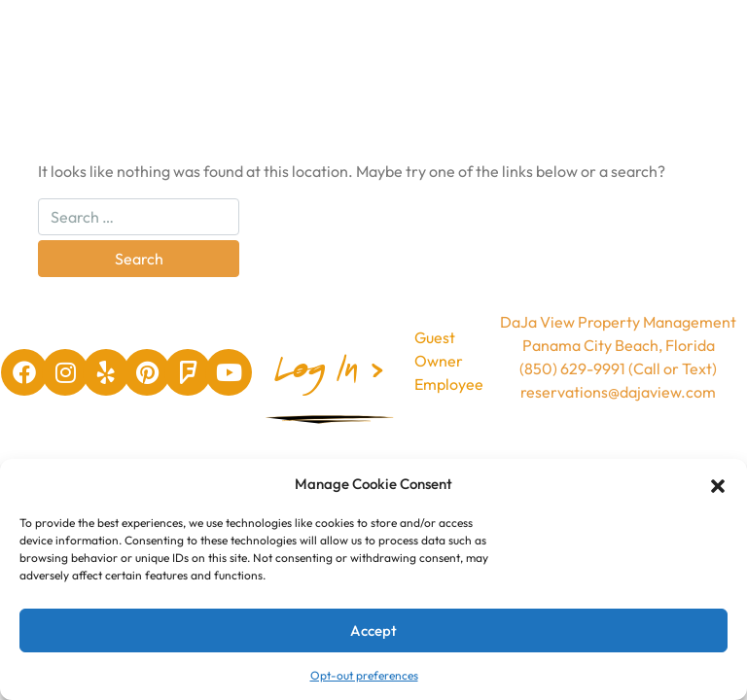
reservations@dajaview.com (618, 392)
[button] (718, 484)
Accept (373, 630)
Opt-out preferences (364, 675)
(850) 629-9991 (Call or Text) (618, 368)
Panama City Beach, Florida (619, 345)
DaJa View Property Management (618, 322)
